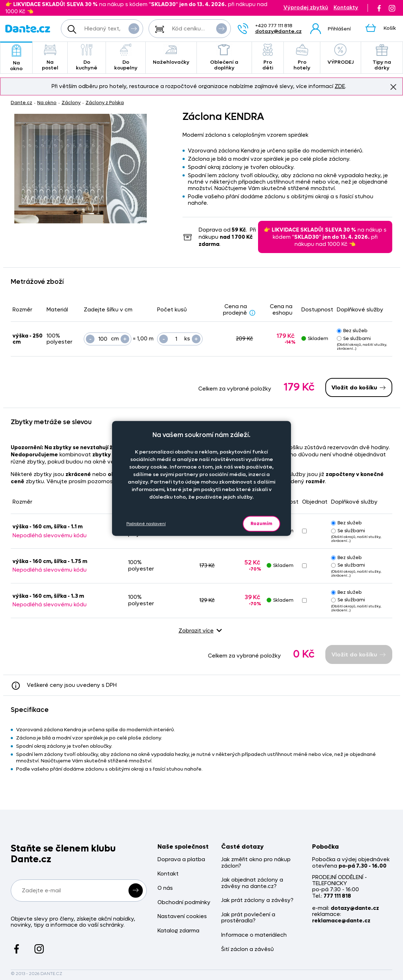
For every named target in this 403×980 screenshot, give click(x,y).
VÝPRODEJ (341, 55)
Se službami (354, 338)
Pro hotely (302, 57)
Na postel (50, 57)
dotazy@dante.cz (278, 31)
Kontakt (168, 874)
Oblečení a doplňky (224, 57)
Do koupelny (125, 57)
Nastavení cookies (182, 916)
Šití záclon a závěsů (247, 949)
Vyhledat (134, 28)
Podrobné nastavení (146, 524)
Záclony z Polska (105, 103)
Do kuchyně (87, 57)
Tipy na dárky (382, 57)
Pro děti (268, 57)
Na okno (16, 58)
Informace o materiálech (254, 935)
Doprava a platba (181, 860)
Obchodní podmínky (184, 903)
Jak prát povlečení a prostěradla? (248, 918)
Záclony (71, 103)
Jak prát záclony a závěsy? (257, 900)
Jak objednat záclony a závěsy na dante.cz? (252, 883)
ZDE (340, 86)
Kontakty (346, 8)
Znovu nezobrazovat (393, 87)
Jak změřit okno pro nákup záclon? (256, 863)
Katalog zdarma (178, 931)
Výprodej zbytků (306, 8)
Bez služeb (352, 331)
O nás (165, 888)
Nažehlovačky (171, 55)
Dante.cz (21, 103)
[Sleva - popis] (252, 312)
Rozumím (261, 523)
